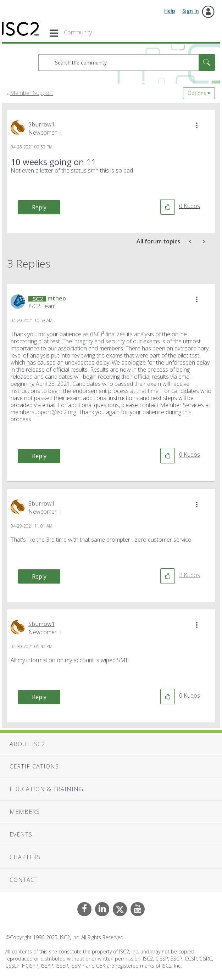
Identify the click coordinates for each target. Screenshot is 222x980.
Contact (24, 880)
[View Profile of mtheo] (57, 298)
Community (78, 32)
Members (25, 812)
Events (21, 834)
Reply (39, 207)
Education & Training (46, 789)
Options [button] (197, 93)
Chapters (25, 857)
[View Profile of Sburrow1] (41, 124)
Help (170, 11)
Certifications (34, 766)
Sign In (191, 11)
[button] (197, 125)
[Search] (127, 63)
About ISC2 (27, 744)
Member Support (32, 93)
